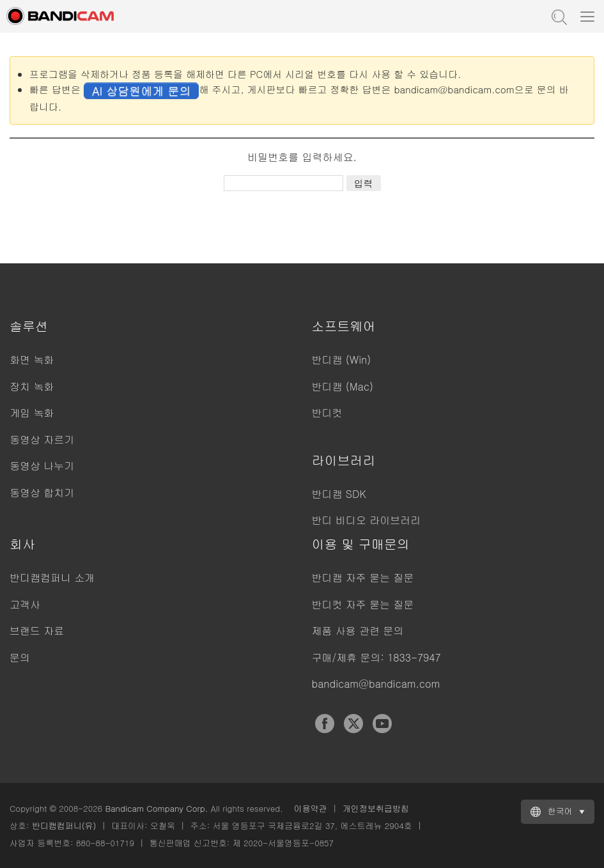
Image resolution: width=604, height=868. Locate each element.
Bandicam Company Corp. (156, 808)
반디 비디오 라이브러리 (367, 520)
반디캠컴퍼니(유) (64, 825)
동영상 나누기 (42, 466)
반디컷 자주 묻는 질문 (363, 604)
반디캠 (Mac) (343, 386)
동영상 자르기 (42, 439)
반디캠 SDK (339, 494)
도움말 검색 (558, 16)
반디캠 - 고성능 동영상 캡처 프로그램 (74, 16)
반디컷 (327, 413)
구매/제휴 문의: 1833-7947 (376, 657)
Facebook (325, 724)
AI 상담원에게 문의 (141, 90)
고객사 (25, 604)
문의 (20, 657)
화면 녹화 (32, 360)
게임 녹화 (32, 413)
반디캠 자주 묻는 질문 (363, 577)
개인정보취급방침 (376, 808)
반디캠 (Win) (342, 360)
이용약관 (311, 808)
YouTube (382, 724)
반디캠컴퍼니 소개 (52, 577)
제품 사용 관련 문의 (358, 631)
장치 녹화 (32, 386)
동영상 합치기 (42, 492)
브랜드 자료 (37, 631)
